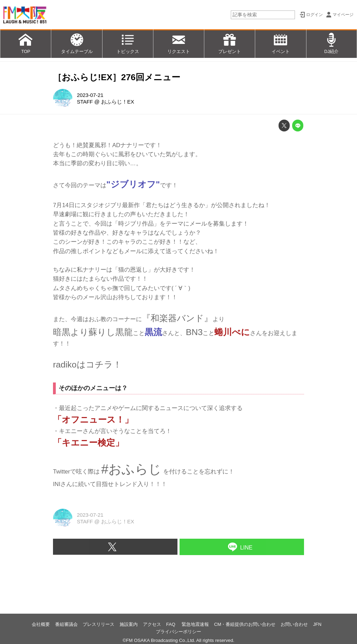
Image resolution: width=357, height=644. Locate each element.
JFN (317, 624)
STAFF (85, 102)
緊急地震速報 (195, 624)
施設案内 (129, 624)
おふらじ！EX (118, 102)
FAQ (171, 624)
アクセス (152, 624)
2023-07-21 (90, 95)
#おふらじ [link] (131, 469)
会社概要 (41, 624)
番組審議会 (66, 624)
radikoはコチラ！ (87, 365)
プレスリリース (98, 624)
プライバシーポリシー (178, 632)
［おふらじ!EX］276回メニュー (117, 77)
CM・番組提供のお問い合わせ (245, 624)
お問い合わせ (294, 624)
